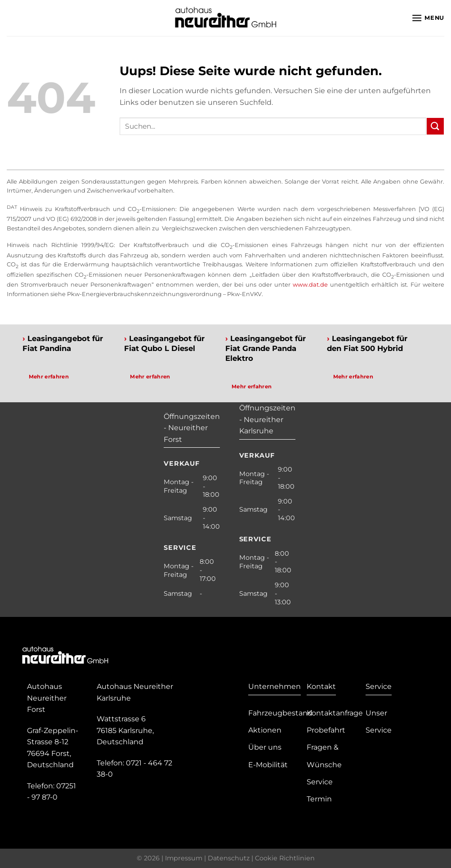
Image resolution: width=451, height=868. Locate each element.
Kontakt (321, 686)
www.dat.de (310, 285)
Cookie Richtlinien (285, 858)
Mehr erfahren (49, 377)
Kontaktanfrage (335, 713)
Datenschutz (229, 858)
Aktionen (265, 730)
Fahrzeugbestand (280, 713)
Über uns (265, 747)
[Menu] (428, 18)
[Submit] (435, 126)
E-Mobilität (268, 765)
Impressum (184, 858)
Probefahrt (326, 730)
